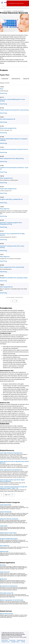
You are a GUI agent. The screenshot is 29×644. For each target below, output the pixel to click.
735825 (2, 87)
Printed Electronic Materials (18, 11)
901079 (2, 187)
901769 (2, 108)
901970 (2, 220)
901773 (2, 97)
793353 (2, 197)
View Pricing (3, 93)
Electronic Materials (7, 11)
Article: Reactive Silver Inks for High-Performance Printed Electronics (14, 462)
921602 (2, 126)
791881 (2, 166)
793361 (2, 117)
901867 (2, 276)
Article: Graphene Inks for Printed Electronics (11, 470)
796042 (2, 285)
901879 (2, 244)
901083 (2, 156)
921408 (2, 137)
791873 (2, 147)
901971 (2, 231)
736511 (2, 255)
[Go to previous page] (13, 495)
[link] (5, 640)
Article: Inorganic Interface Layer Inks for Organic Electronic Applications (12, 481)
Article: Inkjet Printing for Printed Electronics (11, 453)
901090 (2, 265)
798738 (2, 176)
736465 (2, 207)
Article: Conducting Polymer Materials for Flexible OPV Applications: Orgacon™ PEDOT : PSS (14, 488)
